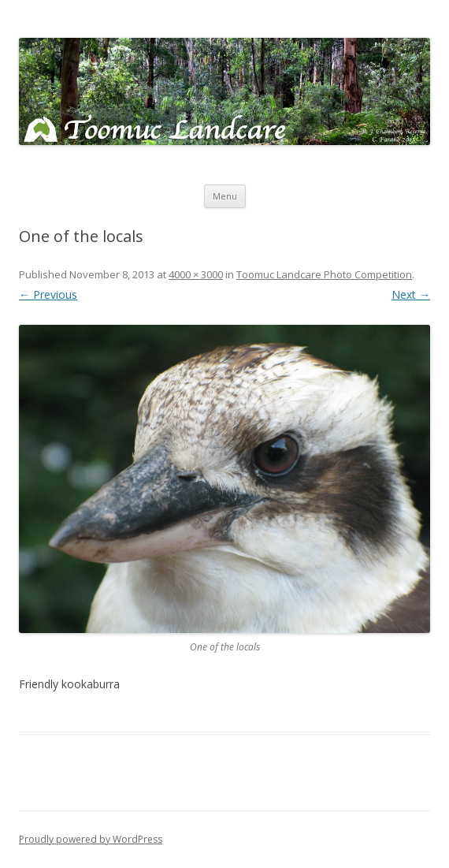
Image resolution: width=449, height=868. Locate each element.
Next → (411, 294)
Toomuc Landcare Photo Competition (324, 274)
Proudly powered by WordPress (91, 839)
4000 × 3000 (196, 274)
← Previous (48, 294)
